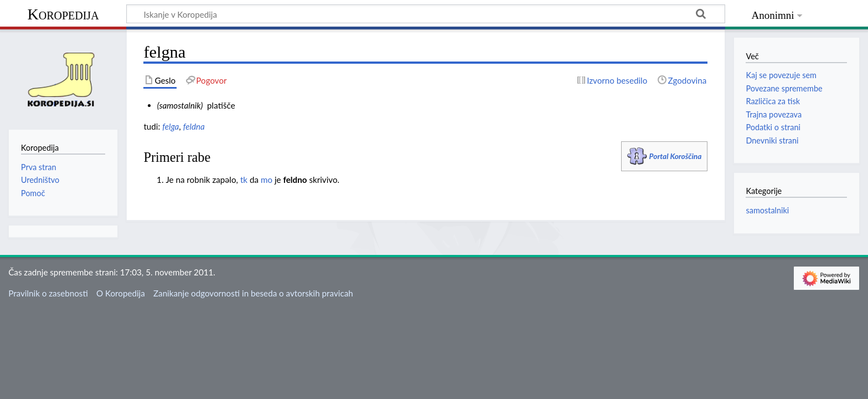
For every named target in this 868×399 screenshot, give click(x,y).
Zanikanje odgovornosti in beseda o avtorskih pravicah (253, 293)
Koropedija (63, 14)
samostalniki (767, 210)
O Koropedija (121, 293)
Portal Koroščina (676, 156)
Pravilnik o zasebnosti (48, 293)
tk (244, 180)
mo (267, 180)
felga (170, 126)
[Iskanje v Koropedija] (426, 14)
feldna (194, 126)
